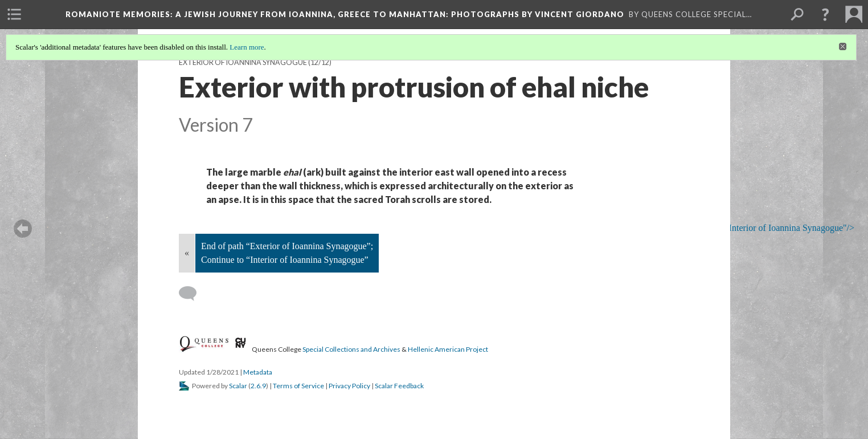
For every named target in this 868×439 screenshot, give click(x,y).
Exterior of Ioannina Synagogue (243, 62)
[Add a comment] (193, 294)
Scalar (238, 386)
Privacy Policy (349, 386)
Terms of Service (298, 386)
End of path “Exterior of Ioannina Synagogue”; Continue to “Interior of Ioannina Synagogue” (287, 253)
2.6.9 (258, 386)
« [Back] (187, 253)
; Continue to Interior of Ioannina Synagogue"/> (758, 229)
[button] (825, 14)
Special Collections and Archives (351, 349)
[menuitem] (14, 14)
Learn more (247, 47)
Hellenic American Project (448, 349)
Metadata (258, 372)
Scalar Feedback (399, 386)
